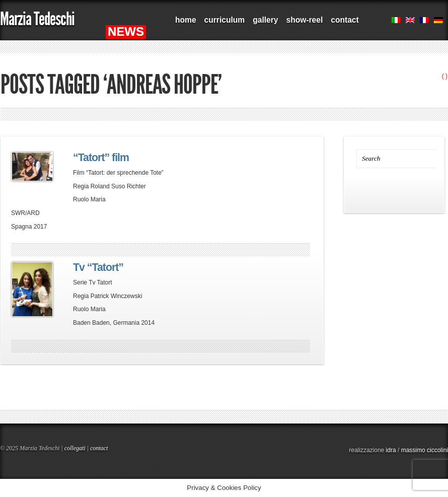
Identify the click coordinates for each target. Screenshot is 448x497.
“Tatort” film (101, 158)
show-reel (304, 20)
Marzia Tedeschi (37, 19)
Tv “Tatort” (98, 267)
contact (345, 20)
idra (391, 450)
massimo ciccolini (425, 450)
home (186, 20)
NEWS (126, 31)
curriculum (225, 20)
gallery (265, 20)
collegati (75, 448)
